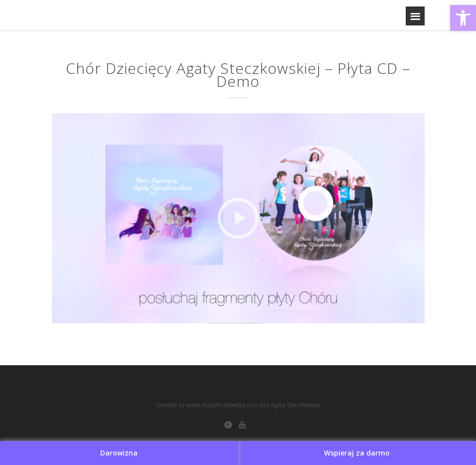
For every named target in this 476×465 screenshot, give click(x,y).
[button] (463, 18)
